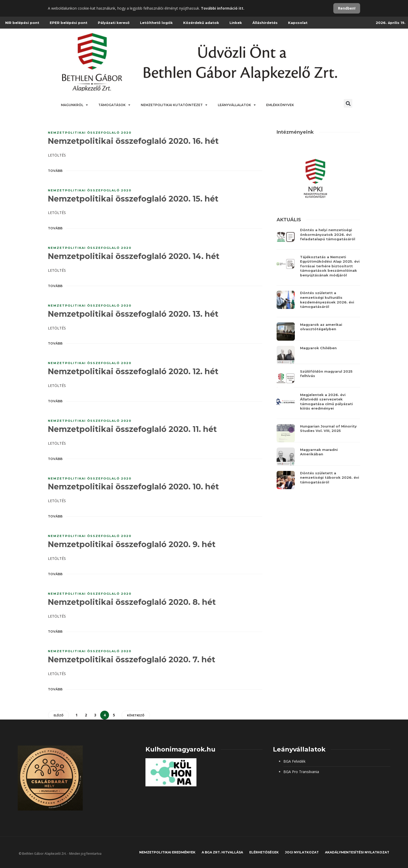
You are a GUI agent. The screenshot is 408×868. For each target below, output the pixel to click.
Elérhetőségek (264, 852)
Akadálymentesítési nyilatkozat (357, 852)
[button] (348, 103)
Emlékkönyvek (280, 105)
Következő (136, 715)
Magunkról (74, 105)
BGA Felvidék (294, 761)
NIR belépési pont (22, 23)
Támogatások (114, 105)
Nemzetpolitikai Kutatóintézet (174, 105)
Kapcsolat (298, 23)
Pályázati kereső (114, 23)
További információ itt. (223, 8)
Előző (59, 715)
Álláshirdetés (265, 23)
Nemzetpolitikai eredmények (167, 852)
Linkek (236, 23)
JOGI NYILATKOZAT (302, 852)
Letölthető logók (156, 23)
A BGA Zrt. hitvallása (222, 852)
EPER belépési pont (69, 23)
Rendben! (347, 8)
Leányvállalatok (237, 105)
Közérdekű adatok (201, 23)
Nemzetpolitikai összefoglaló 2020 (90, 133)
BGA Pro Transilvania (301, 772)
